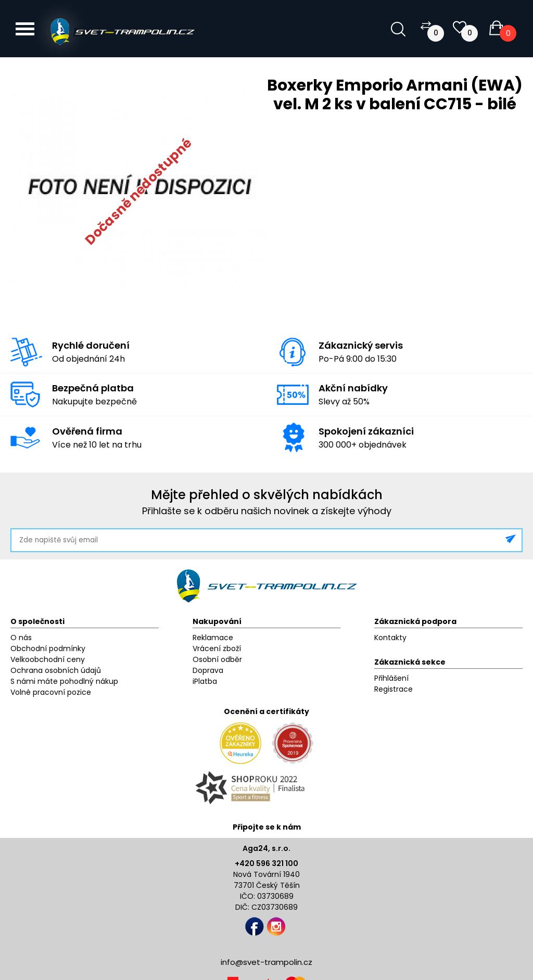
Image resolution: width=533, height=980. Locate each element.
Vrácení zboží (217, 648)
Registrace (394, 689)
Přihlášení (391, 678)
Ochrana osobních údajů (56, 670)
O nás (21, 638)
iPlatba (205, 681)
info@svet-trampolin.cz (266, 962)
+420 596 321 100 (266, 863)
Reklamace (213, 638)
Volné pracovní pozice (51, 692)
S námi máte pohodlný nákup (64, 681)
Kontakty (390, 638)
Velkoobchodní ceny (48, 659)
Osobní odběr (217, 659)
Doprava (208, 670)
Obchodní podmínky (48, 648)
